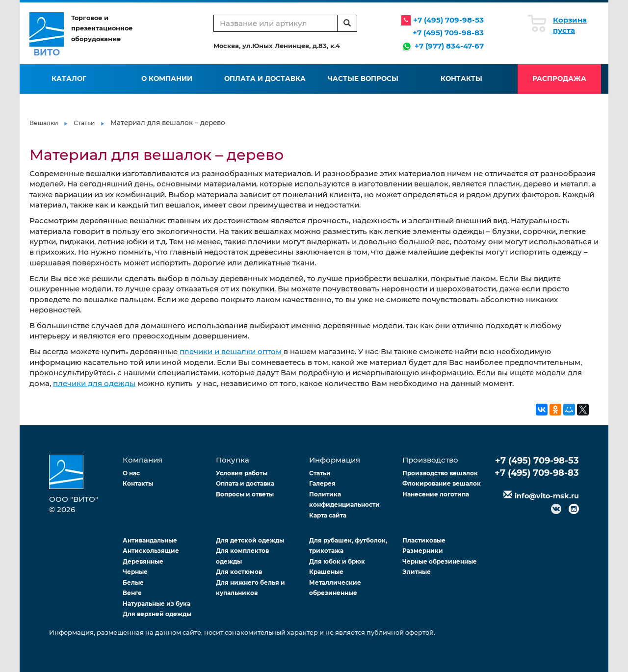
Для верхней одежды (157, 614)
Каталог (69, 78)
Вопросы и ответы (245, 494)
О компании (167, 78)
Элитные (417, 572)
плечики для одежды (94, 383)
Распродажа (559, 78)
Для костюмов (239, 572)
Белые (133, 582)
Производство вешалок (440, 473)
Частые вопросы (363, 78)
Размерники (423, 551)
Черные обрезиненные (440, 561)
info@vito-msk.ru (547, 496)
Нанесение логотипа (436, 494)
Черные (135, 572)
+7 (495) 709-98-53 (448, 20)
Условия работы (242, 473)
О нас (131, 473)
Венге (132, 593)
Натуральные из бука (157, 604)
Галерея (322, 483)
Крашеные (326, 572)
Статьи (84, 123)
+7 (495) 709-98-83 (448, 33)
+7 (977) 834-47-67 (449, 46)
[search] (347, 23)
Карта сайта (328, 515)
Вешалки (44, 123)
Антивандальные (150, 540)
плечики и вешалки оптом (231, 351)
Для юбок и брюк (337, 561)
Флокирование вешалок (442, 483)
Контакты (461, 78)
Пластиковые (424, 540)
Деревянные (143, 561)
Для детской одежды (250, 540)
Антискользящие (151, 551)
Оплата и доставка (265, 78)
